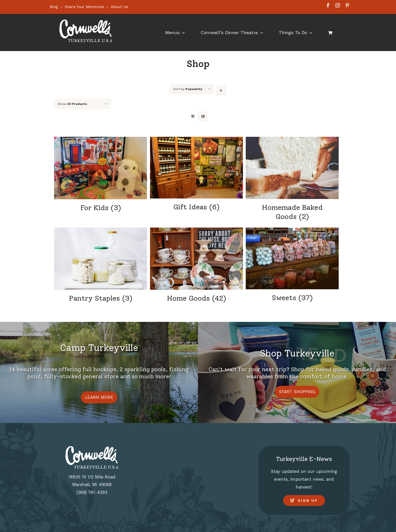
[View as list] (203, 116)
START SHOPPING (297, 392)
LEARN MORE (99, 397)
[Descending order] (221, 90)
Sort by (188, 89)
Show (72, 104)
